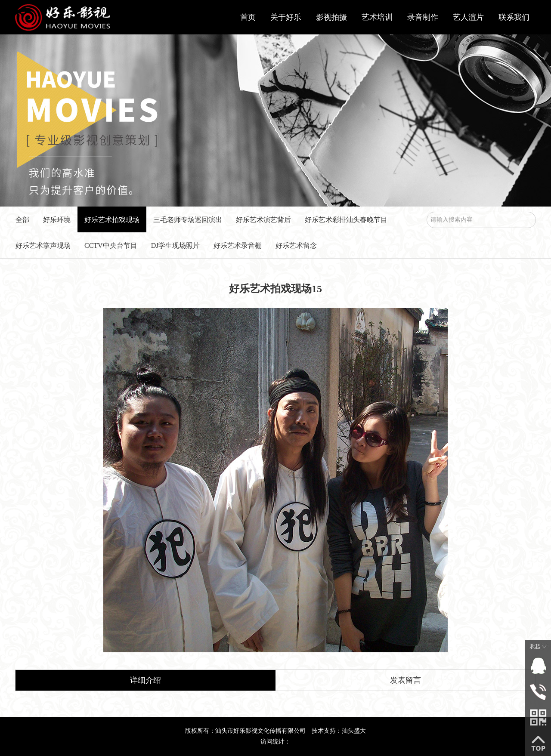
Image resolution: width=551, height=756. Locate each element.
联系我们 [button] (514, 17)
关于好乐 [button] (286, 17)
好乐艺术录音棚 (238, 245)
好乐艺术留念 (296, 245)
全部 (22, 220)
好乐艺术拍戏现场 (112, 220)
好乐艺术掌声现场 (43, 245)
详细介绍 (145, 680)
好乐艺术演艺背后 (263, 220)
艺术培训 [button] (377, 17)
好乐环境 (57, 220)
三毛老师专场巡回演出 (188, 220)
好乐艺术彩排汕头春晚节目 (346, 220)
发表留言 (406, 680)
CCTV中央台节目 (111, 245)
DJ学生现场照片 (176, 245)
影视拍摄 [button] (331, 17)
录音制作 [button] (423, 17)
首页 (248, 17)
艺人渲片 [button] (468, 17)
